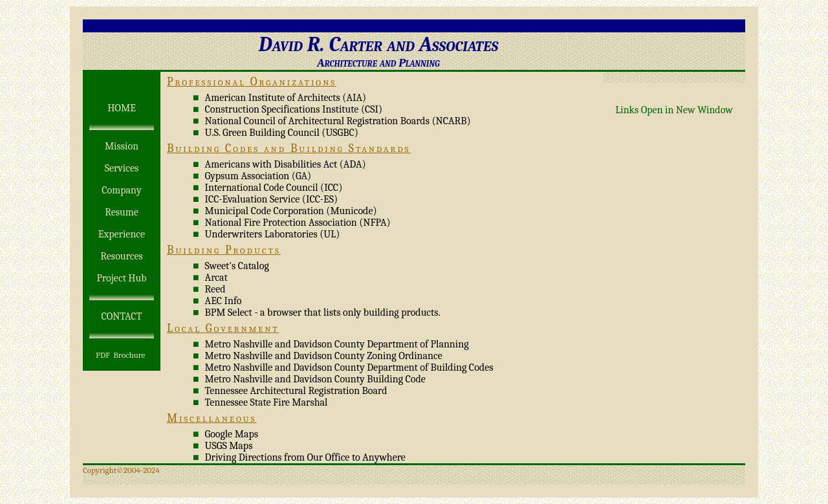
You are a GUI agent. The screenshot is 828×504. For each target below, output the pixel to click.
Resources (121, 256)
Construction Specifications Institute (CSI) (294, 109)
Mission (122, 146)
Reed (215, 289)
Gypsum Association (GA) (258, 176)
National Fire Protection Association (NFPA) (298, 223)
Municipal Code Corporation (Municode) (291, 211)
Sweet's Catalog (237, 266)
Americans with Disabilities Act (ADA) (286, 164)
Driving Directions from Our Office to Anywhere (305, 457)
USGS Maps (229, 446)
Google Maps (232, 434)
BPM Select (229, 312)
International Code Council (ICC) (274, 188)
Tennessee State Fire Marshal (267, 402)
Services (122, 168)
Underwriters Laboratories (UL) (273, 234)
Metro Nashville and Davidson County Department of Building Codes (349, 367)
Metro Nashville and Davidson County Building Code (315, 379)
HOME (122, 108)
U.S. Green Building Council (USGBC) (282, 133)
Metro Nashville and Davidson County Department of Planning (337, 344)
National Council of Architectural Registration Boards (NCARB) (338, 121)
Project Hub (121, 278)
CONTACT (121, 316)
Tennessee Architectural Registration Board (296, 391)
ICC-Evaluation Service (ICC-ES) (271, 199)
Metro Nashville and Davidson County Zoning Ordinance (324, 356)
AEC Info (223, 301)
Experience (122, 234)
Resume (122, 212)
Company (121, 190)
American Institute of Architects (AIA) (286, 98)
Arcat (216, 278)
